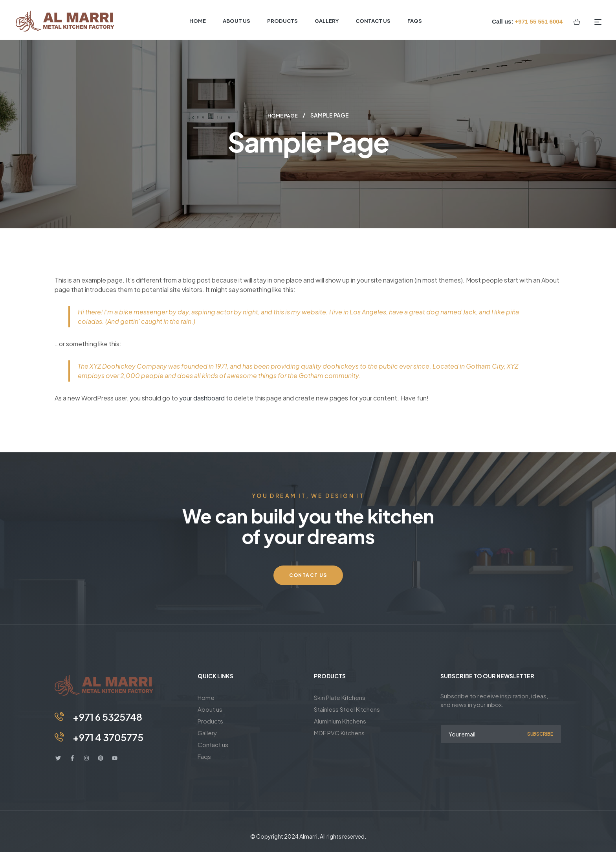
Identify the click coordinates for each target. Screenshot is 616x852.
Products (210, 721)
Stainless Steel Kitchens (347, 709)
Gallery (207, 732)
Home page (282, 115)
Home (206, 697)
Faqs (204, 756)
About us (210, 709)
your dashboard (202, 398)
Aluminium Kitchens (340, 721)
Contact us (213, 744)
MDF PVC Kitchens (339, 732)
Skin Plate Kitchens (340, 697)
